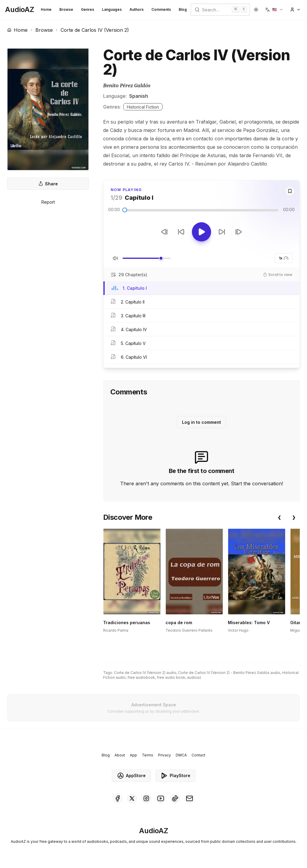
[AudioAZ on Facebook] (118, 798)
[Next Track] (239, 232)
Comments (161, 9)
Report (48, 202)
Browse (66, 9)
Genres (88, 9)
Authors (137, 9)
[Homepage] (20, 10)
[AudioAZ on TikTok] (175, 798)
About (120, 755)
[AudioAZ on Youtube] (161, 798)
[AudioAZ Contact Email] (189, 798)
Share (48, 184)
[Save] (290, 191)
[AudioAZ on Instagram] (146, 798)
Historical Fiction (143, 107)
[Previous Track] (164, 232)
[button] (274, 10)
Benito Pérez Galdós (127, 86)
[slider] (125, 210)
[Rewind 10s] (181, 232)
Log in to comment (201, 422)
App (133, 755)
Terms (148, 755)
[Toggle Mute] (115, 258)
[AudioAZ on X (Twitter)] (132, 798)
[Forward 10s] (222, 232)
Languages (112, 9)
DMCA (181, 755)
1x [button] (284, 258)
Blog (183, 9)
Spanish (139, 96)
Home (46, 9)
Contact (198, 755)
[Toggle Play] (201, 232)
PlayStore (176, 776)
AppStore (131, 776)
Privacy (164, 755)
